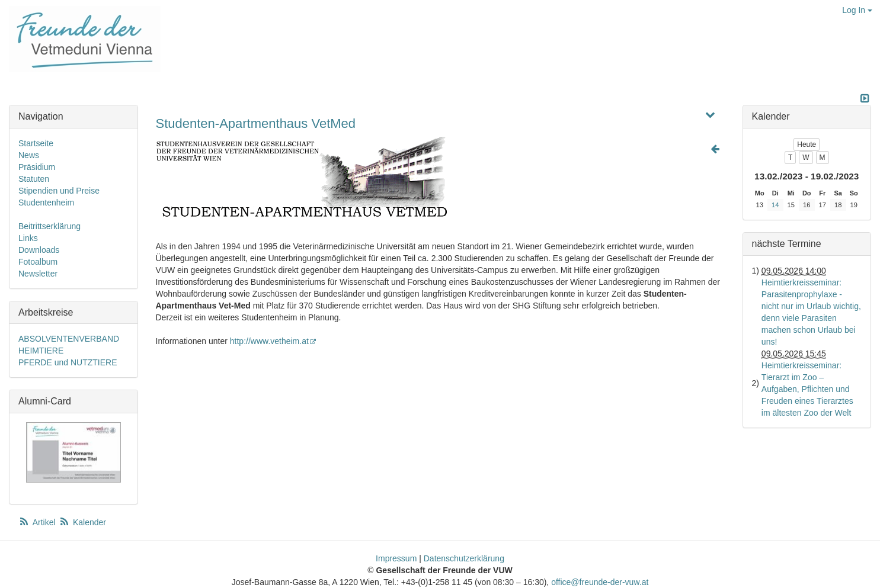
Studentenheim (46, 203)
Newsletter (38, 274)
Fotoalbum (38, 262)
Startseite (36, 143)
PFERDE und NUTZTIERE (68, 362)
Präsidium (37, 167)
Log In (857, 10)
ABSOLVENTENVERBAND (69, 339)
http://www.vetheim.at (273, 341)
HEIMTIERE (41, 351)
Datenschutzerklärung (464, 558)
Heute (807, 144)
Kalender (82, 522)
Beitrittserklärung (49, 226)
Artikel (38, 522)
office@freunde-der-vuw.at (600, 582)
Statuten (34, 179)
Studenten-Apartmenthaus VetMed (256, 123)
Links (28, 238)
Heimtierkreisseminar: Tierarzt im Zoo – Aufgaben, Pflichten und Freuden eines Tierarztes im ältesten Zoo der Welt (807, 389)
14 (775, 205)
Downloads (39, 250)
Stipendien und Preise (59, 191)
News (29, 155)
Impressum (396, 558)
